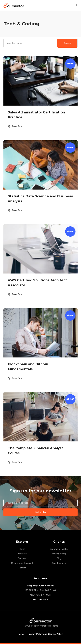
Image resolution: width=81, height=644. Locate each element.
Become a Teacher (59, 549)
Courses (22, 558)
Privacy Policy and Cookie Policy (45, 634)
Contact (22, 568)
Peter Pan (17, 126)
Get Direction (40, 600)
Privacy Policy (59, 554)
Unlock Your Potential (22, 563)
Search (67, 43)
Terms (21, 634)
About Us (22, 554)
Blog (59, 558)
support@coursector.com (40, 586)
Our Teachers (59, 563)
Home (22, 549)
